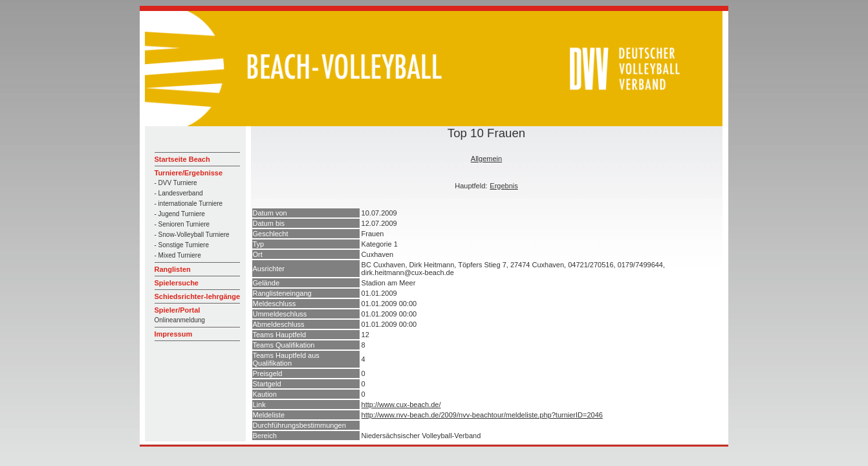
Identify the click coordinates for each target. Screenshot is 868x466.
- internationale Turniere (189, 204)
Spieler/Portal (178, 310)
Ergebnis (504, 186)
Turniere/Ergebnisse (189, 173)
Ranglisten (173, 269)
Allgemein (486, 159)
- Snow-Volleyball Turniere (192, 235)
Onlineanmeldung (180, 320)
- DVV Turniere (176, 183)
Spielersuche (177, 283)
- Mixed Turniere (178, 255)
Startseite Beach (182, 159)
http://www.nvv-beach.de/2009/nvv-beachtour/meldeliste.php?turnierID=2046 (482, 415)
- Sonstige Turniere (182, 245)
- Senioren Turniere (182, 224)
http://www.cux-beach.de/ (401, 405)
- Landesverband (179, 193)
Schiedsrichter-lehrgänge (198, 296)
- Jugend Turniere (180, 214)
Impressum (174, 334)
